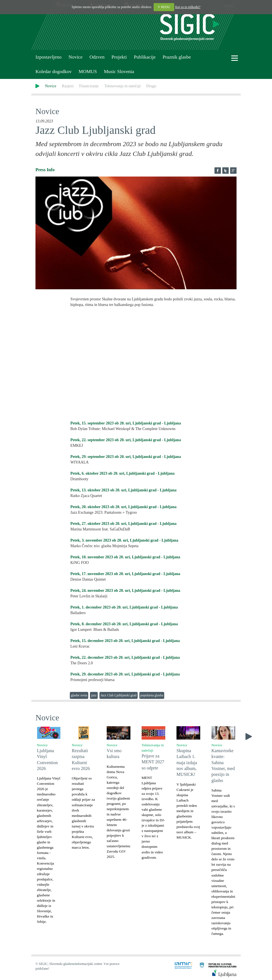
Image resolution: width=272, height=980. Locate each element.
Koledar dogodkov (53, 72)
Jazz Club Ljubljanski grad (119, 695)
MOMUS (88, 72)
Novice (75, 57)
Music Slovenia (119, 72)
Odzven (97, 57)
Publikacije (145, 57)
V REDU (164, 7)
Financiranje (89, 86)
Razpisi (68, 86)
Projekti (119, 57)
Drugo (151, 86)
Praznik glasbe (177, 57)
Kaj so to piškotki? (188, 7)
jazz (94, 695)
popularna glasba (152, 695)
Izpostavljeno (48, 57)
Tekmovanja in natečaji (122, 86)
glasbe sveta (79, 695)
